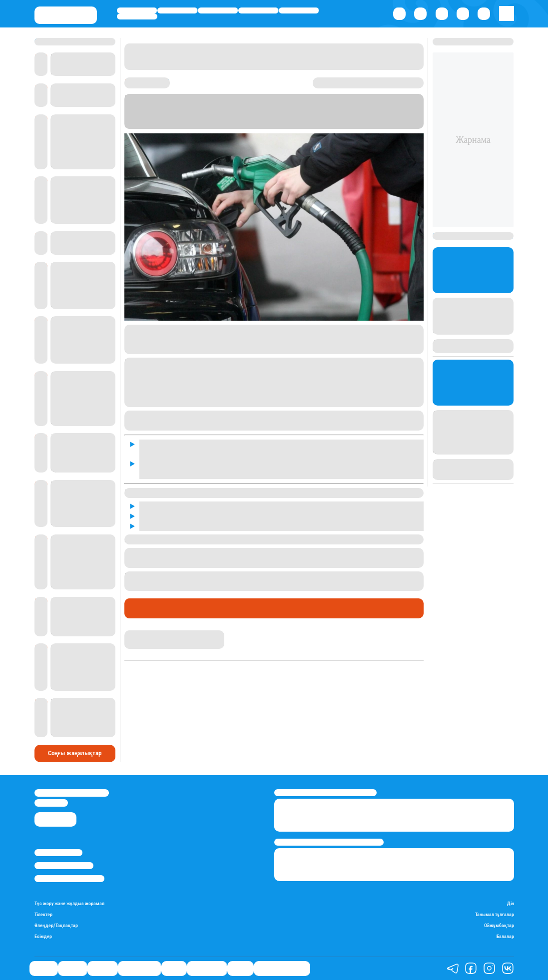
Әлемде (218, 10)
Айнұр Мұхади (146, 635)
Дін (511, 904)
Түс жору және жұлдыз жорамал (69, 904)
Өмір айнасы (258, 10)
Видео (240, 968)
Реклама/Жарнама (64, 866)
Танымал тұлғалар (495, 915)
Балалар (505, 937)
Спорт (298, 10)
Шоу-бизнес (137, 16)
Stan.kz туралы (58, 853)
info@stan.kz (51, 803)
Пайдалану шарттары (69, 879)
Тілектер (43, 915)
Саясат (137, 10)
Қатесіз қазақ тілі (282, 968)
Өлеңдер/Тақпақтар (56, 926)
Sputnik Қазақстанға (309, 124)
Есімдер (43, 937)
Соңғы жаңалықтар (75, 753)
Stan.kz (187, 124)
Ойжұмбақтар (499, 926)
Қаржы (177, 10)
